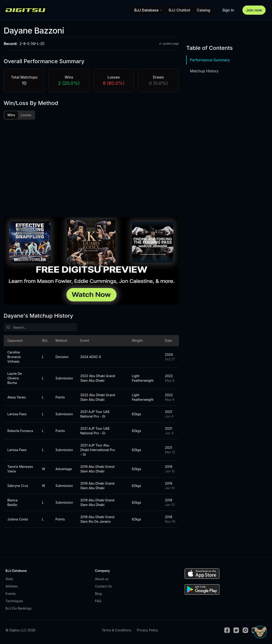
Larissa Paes (17, 414)
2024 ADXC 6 (91, 357)
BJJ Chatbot (180, 10)
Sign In (228, 10)
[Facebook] (227, 630)
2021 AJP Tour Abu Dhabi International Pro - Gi (98, 450)
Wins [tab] (11, 115)
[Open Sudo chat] (260, 632)
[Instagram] (245, 630)
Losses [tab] (26, 115)
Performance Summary (210, 60)
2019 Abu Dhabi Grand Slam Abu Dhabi (97, 469)
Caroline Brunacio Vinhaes (14, 357)
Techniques (14, 601)
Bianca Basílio (12, 502)
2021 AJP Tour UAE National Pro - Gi (95, 414)
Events (11, 594)
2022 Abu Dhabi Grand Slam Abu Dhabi (98, 378)
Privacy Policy (147, 630)
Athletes (12, 586)
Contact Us (103, 586)
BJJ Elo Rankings (19, 608)
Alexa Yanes (17, 397)
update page (169, 44)
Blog (98, 594)
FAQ (98, 601)
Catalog (204, 10)
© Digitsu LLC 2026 (20, 630)
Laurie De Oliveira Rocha (15, 378)
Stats (9, 579)
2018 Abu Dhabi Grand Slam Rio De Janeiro (97, 519)
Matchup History (204, 71)
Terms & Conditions (116, 630)
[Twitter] (236, 630)
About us (102, 579)
